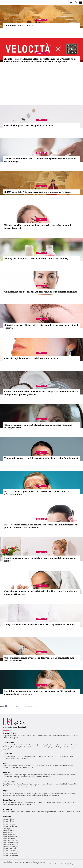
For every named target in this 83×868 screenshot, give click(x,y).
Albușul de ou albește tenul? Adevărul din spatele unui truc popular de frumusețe (40, 160)
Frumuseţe (7, 754)
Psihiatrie (48, 777)
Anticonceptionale (59, 775)
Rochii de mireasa (25, 765)
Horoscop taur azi (9, 838)
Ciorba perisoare (25, 795)
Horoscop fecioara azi (10, 836)
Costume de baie (38, 765)
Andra (13, 747)
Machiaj (32, 756)
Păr (4, 756)
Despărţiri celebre (51, 812)
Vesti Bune (62, 812)
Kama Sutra (56, 736)
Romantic (13, 736)
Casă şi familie (9, 800)
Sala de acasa (36, 786)
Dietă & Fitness (9, 781)
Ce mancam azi (54, 795)
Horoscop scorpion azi (11, 842)
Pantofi (47, 765)
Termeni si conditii (61, 864)
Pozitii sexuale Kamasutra (69, 736)
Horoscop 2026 (8, 819)
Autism (34, 804)
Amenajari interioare (22, 802)
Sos (25, 793)
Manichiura (43, 756)
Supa (38, 793)
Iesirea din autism (38, 812)
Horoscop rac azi (9, 833)
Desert (5, 795)
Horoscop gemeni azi (10, 834)
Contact (78, 864)
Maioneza (11, 795)
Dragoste (6, 736)
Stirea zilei (20, 812)
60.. (31, 706)
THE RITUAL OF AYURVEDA (19, 25)
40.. (26, 706)
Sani (37, 756)
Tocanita (50, 793)
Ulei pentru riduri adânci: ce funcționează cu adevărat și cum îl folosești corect (38, 227)
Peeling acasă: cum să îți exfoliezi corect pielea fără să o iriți (36, 258)
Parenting (66, 802)
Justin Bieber (33, 747)
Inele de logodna (67, 765)
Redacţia (71, 864)
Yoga (30, 784)
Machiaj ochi (68, 756)
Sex (50, 736)
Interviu (13, 812)
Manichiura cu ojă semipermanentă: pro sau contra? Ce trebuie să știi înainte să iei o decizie (40, 692)
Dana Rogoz (71, 745)
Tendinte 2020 (28, 767)
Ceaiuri (11, 775)
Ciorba (16, 793)
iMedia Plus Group (23, 862)
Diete (5, 784)
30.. (23, 706)
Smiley (8, 747)
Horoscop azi (7, 823)
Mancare (6, 793)
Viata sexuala (22, 736)
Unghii (13, 756)
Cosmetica (41, 20)
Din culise (6, 812)
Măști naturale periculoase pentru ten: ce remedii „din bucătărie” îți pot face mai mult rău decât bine (41, 526)
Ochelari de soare (16, 767)
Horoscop (7, 817)
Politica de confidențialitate (45, 864)
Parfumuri (19, 756)
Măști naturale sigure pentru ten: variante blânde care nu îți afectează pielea (37, 493)
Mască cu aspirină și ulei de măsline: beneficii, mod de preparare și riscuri (40, 559)
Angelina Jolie (62, 745)
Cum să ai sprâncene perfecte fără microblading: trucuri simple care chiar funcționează (41, 593)
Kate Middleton (20, 745)
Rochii (8, 756)
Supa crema (64, 793)
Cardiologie (7, 777)
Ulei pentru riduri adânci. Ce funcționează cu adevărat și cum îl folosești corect (38, 426)
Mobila (33, 802)
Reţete (6, 791)
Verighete (6, 767)
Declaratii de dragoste (10, 738)
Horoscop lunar (8, 831)
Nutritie (63, 784)
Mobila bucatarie (9, 802)
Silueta (16, 786)
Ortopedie (40, 777)
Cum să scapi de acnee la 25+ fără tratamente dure (31, 358)
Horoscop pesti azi (9, 848)
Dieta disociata (8, 786)
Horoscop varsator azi (10, 846)
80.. (36, 706)
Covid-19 (69, 812)
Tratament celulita (9, 758)
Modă (5, 763)
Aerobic (43, 784)
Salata (29, 793)
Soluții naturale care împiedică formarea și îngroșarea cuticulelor (39, 624)
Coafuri (26, 756)
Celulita (61, 756)
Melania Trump (43, 747)
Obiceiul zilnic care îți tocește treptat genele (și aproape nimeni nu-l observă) (41, 326)
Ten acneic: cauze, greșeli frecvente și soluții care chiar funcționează (41, 458)
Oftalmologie (16, 777)
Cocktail (57, 793)
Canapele (39, 802)
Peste (21, 793)
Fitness (10, 784)
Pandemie (76, 812)
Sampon (50, 756)
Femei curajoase (25, 804)
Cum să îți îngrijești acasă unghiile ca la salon (29, 125)
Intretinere (36, 784)
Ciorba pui (35, 795)
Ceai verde (29, 777)
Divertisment (8, 742)
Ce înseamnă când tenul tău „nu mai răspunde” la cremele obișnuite (41, 292)
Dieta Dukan (17, 784)
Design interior (57, 802)
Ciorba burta (44, 795)
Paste (11, 793)
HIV (35, 777)
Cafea (34, 793)
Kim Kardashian (31, 745)
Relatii (29, 736)
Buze (56, 756)
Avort (23, 777)
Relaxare (25, 784)
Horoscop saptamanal (10, 856)
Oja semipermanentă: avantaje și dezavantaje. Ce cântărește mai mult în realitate (39, 659)
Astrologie (6, 829)
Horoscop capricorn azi (11, 840)
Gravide (16, 804)
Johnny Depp (42, 745)
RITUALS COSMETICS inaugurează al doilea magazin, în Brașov (38, 192)
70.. (34, 706)
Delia (18, 747)
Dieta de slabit (71, 784)
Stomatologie (40, 775)
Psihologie (22, 775)
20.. (21, 706)
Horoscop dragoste (9, 825)
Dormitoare (47, 802)
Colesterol (49, 775)
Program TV (53, 747)
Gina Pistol (24, 747)
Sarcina (5, 775)
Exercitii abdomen (53, 784)
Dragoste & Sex (9, 733)
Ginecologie (31, 775)
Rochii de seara (13, 765)
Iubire (39, 736)
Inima (16, 775)
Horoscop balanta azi (10, 852)
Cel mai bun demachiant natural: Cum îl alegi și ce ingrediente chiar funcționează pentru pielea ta (41, 393)
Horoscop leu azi (9, 850)
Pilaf (17, 795)
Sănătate (7, 772)
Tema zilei (27, 812)
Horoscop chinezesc (10, 827)
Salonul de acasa (22, 758)
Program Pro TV (63, 747)
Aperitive (72, 793)
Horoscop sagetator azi (11, 844)
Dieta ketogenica (25, 786)
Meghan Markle (8, 745)
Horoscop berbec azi (10, 854)
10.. (18, 706)
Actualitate (8, 809)
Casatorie (45, 736)
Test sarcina (71, 775)
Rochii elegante (55, 765)
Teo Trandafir (52, 745)
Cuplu (34, 736)
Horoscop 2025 (8, 821)
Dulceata (43, 793)
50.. (29, 706)
